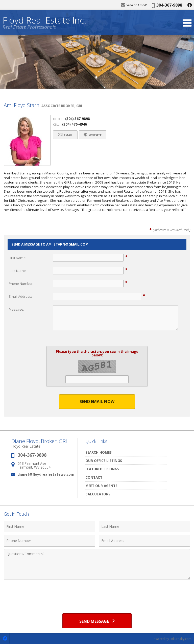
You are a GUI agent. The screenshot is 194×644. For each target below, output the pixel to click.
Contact (94, 477)
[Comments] (97, 564)
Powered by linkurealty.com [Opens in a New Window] (172, 639)
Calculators (98, 494)
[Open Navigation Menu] (187, 23)
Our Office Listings (104, 461)
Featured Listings (102, 469)
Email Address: (20, 296)
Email (66, 135)
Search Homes (99, 452)
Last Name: (18, 271)
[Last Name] (144, 527)
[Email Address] (144, 541)
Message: (16, 309)
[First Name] (50, 527)
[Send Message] (97, 621)
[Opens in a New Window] (189, 5)
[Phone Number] (50, 541)
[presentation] (97, 594)
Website (94, 135)
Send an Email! (134, 5)
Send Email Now (97, 401)
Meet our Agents (101, 486)
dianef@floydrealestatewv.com (46, 474)
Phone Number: (21, 284)
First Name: (18, 258)
